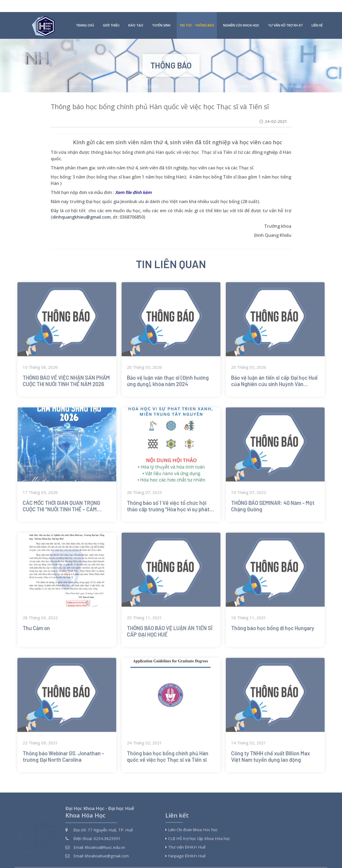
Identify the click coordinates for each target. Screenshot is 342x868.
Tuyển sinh (161, 13)
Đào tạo (136, 13)
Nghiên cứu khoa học (241, 13)
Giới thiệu (111, 13)
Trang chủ (85, 13)
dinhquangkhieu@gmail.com (81, 205)
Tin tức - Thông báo (197, 13)
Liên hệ (317, 13)
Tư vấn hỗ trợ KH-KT (285, 13)
